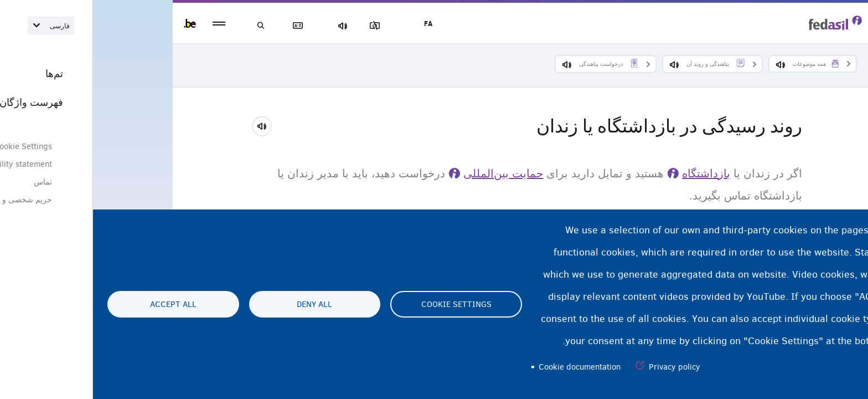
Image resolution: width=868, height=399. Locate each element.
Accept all (80, 304)
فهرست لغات (207, 26)
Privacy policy (582, 367)
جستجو (168, 26)
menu (126, 24)
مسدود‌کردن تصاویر (284, 26)
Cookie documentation (487, 367)
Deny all (221, 304)
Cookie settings (363, 304)
